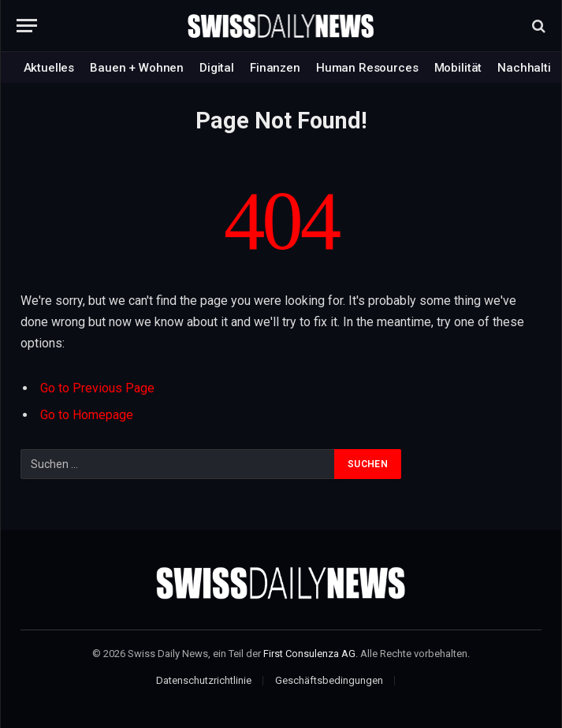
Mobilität (458, 68)
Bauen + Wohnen (137, 68)
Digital (217, 68)
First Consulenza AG (309, 654)
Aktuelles (49, 68)
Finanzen (275, 68)
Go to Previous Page (97, 388)
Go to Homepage (87, 415)
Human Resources (367, 68)
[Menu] (27, 26)
